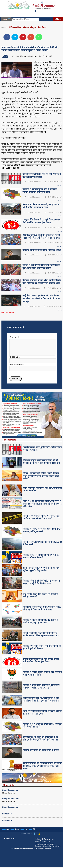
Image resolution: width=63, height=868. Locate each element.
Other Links (9, 785)
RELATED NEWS (11, 168)
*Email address (17, 365)
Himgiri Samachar (10, 790)
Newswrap (7, 814)
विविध (35, 829)
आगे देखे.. (60, 186)
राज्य (26, 829)
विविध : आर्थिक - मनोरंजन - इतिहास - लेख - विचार (28, 28)
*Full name (15, 357)
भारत (8, 829)
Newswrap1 (8, 820)
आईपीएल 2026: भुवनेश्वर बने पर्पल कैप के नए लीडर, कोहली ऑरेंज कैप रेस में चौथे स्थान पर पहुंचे (41, 298)
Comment (14, 337)
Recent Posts (9, 440)
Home (4, 28)
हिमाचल (17, 829)
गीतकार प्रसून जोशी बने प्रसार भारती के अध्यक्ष (42, 250)
